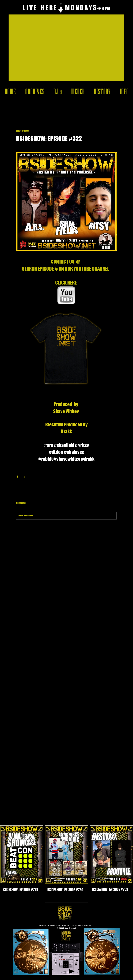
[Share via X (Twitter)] (24, 477)
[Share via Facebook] (17, 477)
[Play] (72, 971)
